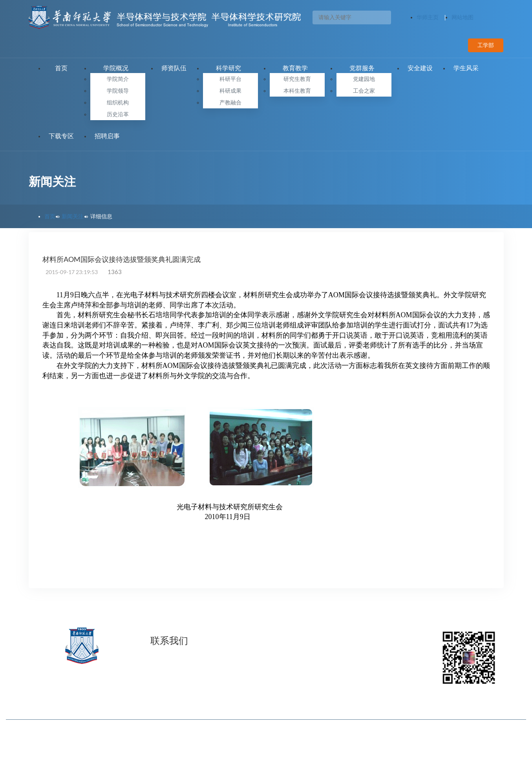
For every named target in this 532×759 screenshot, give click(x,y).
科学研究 (230, 68)
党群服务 (364, 68)
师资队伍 (174, 68)
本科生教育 (297, 91)
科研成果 (230, 91)
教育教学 (297, 68)
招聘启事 (107, 136)
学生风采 (466, 68)
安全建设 (420, 68)
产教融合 (230, 102)
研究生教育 (297, 79)
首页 (61, 68)
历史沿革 (118, 114)
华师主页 (428, 17)
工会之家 (364, 91)
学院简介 (118, 79)
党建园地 (364, 79)
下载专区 (61, 136)
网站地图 (463, 17)
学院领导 (118, 91)
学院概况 (118, 68)
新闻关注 (73, 216)
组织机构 (118, 102)
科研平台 (230, 79)
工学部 (486, 45)
